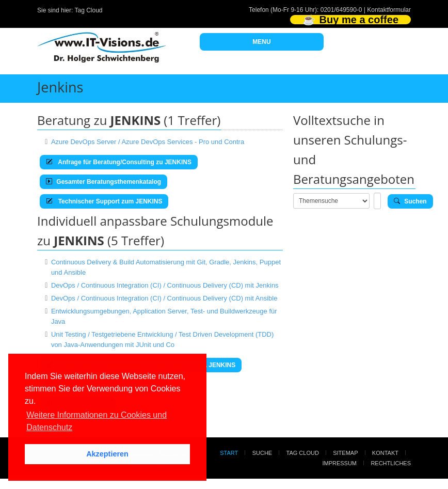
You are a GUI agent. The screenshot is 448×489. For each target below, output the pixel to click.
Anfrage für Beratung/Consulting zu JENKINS (119, 162)
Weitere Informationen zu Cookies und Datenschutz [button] (97, 421)
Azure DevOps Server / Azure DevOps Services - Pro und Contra (148, 142)
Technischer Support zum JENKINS (104, 201)
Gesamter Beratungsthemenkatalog (103, 182)
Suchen (410, 201)
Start (229, 453)
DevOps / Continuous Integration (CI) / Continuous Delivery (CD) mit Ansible (164, 298)
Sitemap (345, 453)
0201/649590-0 (341, 10)
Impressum (339, 463)
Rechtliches (391, 463)
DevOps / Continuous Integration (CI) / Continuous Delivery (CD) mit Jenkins (165, 285)
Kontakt (385, 453)
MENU (261, 42)
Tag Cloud (89, 10)
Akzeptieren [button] (107, 454)
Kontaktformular (389, 10)
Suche (262, 453)
